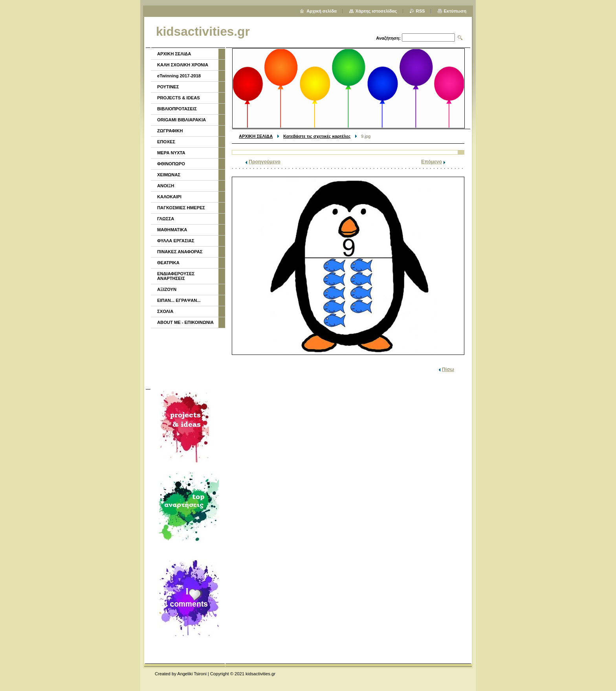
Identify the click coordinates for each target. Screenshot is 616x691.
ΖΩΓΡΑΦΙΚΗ (170, 131)
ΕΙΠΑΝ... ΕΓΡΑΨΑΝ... (179, 300)
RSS (421, 11)
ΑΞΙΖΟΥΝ (167, 289)
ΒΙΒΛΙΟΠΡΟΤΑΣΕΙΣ (177, 109)
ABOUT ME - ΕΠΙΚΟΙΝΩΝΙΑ (185, 322)
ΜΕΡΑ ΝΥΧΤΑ (171, 153)
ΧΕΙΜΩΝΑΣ (169, 175)
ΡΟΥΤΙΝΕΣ (168, 87)
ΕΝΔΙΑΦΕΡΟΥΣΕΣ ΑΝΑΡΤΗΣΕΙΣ (176, 276)
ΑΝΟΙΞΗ (166, 186)
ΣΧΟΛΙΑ (165, 311)
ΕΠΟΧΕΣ (166, 142)
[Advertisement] (187, 358)
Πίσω (448, 369)
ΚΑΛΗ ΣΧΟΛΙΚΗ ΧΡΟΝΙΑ (183, 65)
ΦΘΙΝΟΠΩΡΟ (171, 164)
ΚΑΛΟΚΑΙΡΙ (169, 197)
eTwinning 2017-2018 (179, 76)
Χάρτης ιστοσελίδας (376, 11)
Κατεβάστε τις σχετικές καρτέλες (317, 136)
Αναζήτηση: (388, 38)
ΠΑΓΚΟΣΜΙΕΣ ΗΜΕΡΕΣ (181, 208)
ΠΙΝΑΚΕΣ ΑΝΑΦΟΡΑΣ (180, 252)
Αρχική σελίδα (322, 11)
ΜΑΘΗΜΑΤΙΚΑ (172, 230)
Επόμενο (432, 162)
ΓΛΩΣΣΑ (166, 219)
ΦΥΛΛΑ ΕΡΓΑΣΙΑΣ (176, 241)
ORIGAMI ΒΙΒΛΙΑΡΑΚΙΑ (181, 120)
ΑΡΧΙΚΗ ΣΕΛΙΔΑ (256, 136)
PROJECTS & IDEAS (179, 98)
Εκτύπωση (455, 11)
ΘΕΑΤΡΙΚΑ (168, 263)
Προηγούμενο (265, 162)
